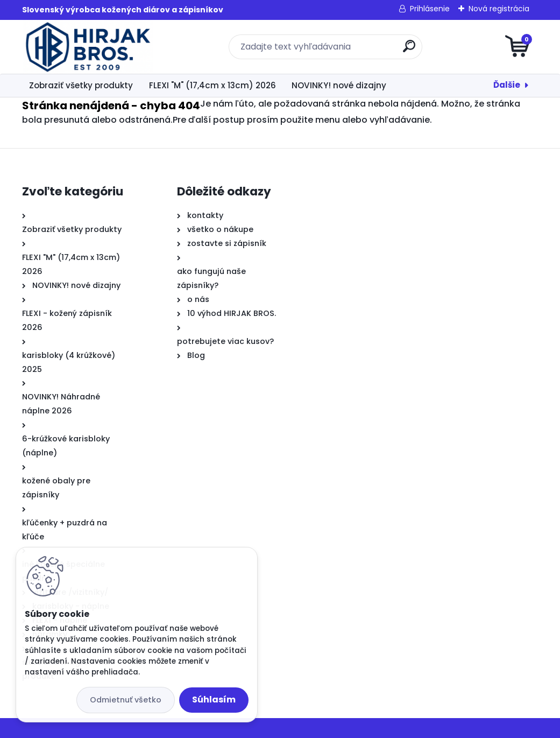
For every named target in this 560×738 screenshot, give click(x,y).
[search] (409, 50)
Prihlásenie (430, 9)
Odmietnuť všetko (126, 700)
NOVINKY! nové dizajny (339, 85)
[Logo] (88, 47)
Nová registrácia (499, 9)
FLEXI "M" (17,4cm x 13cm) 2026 (212, 85)
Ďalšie (507, 85)
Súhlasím (214, 700)
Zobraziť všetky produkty (81, 85)
